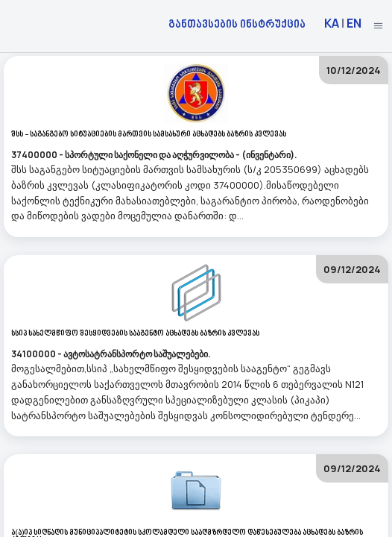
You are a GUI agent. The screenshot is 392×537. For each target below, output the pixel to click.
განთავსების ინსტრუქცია (237, 23)
